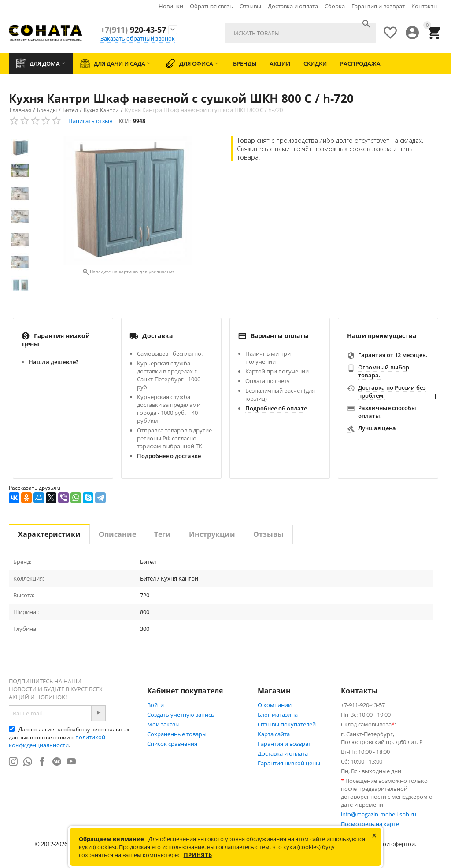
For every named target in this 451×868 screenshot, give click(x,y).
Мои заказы (163, 724)
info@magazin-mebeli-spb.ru (379, 814)
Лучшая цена (377, 428)
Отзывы (250, 6)
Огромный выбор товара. (384, 371)
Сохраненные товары (177, 734)
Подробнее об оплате (276, 408)
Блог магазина (278, 715)
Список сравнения (172, 744)
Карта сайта (274, 734)
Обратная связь (211, 6)
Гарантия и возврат (378, 6)
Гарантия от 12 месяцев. (393, 355)
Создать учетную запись (181, 715)
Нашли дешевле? (54, 362)
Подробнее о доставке (169, 456)
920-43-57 (133, 30)
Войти (155, 705)
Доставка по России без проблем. (392, 391)
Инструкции (212, 534)
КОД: (125, 121)
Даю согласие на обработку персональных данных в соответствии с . (69, 737)
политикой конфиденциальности (57, 741)
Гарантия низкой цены (289, 763)
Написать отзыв (90, 121)
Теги (163, 534)
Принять (198, 855)
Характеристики (49, 534)
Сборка (335, 6)
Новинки (171, 6)
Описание (117, 534)
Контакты (425, 6)
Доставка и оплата (293, 6)
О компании (275, 705)
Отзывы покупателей (287, 724)
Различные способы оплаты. (387, 412)
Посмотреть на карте (370, 824)
